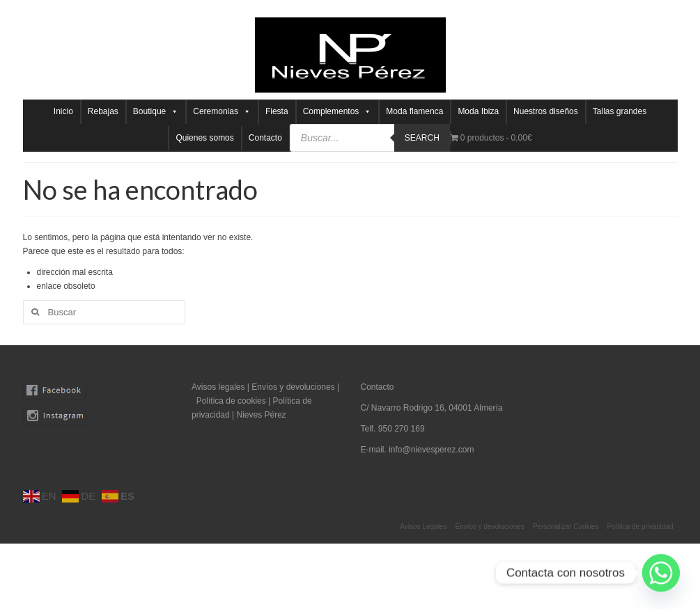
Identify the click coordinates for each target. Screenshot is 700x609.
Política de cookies (231, 401)
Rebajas (103, 111)
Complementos (337, 112)
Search (422, 138)
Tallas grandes (620, 111)
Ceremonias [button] (222, 112)
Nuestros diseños (546, 111)
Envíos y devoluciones (293, 387)
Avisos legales (218, 387)
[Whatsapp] (661, 573)
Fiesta (277, 111)
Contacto (265, 138)
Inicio (63, 111)
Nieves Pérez (261, 415)
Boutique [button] (156, 112)
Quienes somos (204, 138)
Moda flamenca (414, 111)
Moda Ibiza (478, 111)
